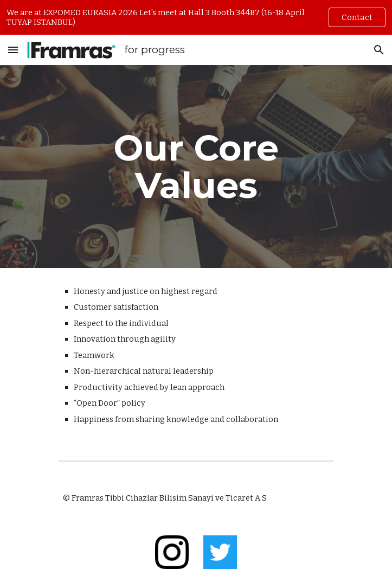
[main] (196, 167)
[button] (13, 50)
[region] (196, 17)
